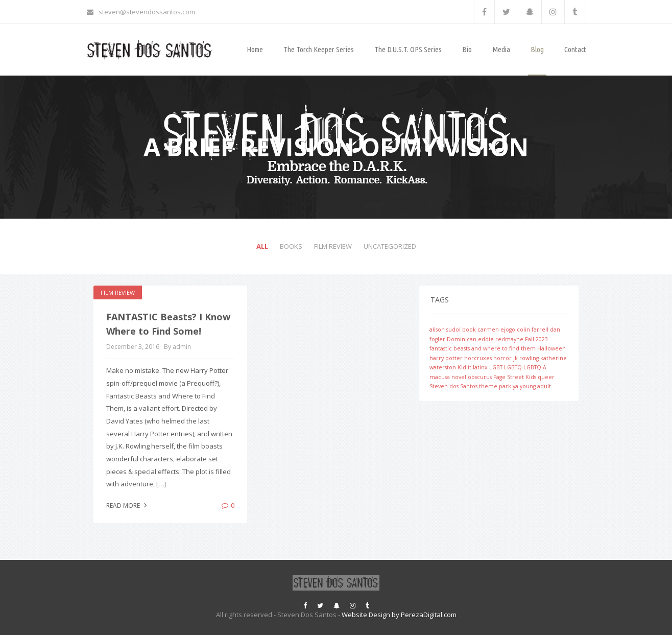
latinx (480, 367)
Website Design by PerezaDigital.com (399, 615)
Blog (537, 49)
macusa (440, 377)
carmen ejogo (496, 330)
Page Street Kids (515, 377)
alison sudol (445, 330)
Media (501, 49)
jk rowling (526, 358)
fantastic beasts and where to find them (483, 348)
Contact (575, 49)
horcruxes (478, 358)
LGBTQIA (535, 367)
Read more (128, 505)
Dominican (462, 339)
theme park (495, 386)
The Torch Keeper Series (319, 49)
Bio (467, 49)
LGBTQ (513, 367)
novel (459, 377)
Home (255, 49)
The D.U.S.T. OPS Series (408, 49)
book (469, 330)
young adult (535, 386)
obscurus (480, 377)
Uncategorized (390, 246)
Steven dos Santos (453, 386)
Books (291, 246)
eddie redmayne (501, 339)
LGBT (496, 367)
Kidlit (464, 367)
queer (546, 377)
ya (515, 386)
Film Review (333, 246)
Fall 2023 (536, 339)
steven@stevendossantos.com (141, 12)
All (262, 246)
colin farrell (533, 330)
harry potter (446, 358)
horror (502, 358)
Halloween (551, 348)
